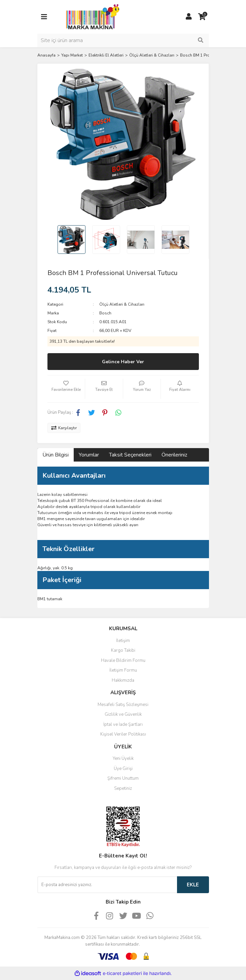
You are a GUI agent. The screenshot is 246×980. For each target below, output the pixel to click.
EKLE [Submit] (193, 885)
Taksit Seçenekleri (130, 455)
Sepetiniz (123, 788)
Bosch (105, 313)
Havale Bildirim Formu (123, 661)
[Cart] (202, 17)
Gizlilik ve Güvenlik (123, 714)
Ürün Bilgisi (56, 455)
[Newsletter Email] (107, 885)
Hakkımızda (123, 680)
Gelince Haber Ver (123, 362)
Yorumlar (89, 455)
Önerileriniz (174, 455)
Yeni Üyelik (123, 758)
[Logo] (91, 16)
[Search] (123, 40)
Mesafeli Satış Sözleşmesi (123, 705)
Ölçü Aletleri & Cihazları (122, 304)
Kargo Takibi (123, 650)
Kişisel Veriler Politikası (123, 734)
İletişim (123, 641)
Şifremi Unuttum (123, 778)
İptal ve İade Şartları (123, 724)
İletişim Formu (123, 670)
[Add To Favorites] (66, 389)
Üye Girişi (123, 769)
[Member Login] (189, 17)
